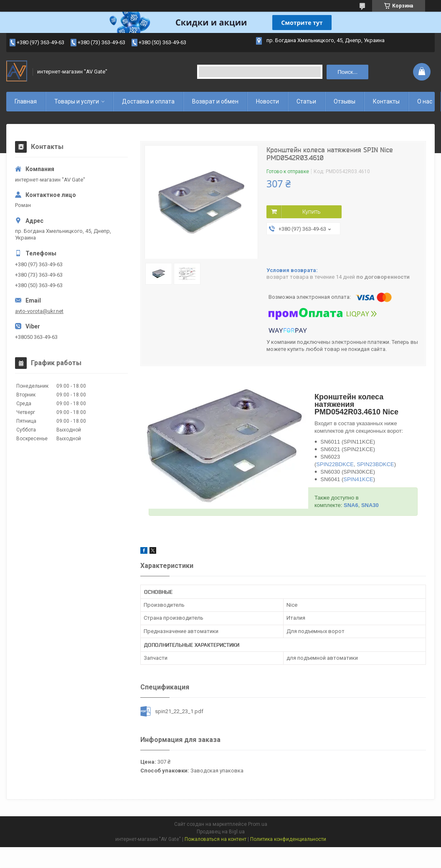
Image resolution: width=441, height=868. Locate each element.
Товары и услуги (77, 101)
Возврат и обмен (215, 101)
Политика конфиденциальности (288, 839)
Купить (311, 212)
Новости (267, 101)
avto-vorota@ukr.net (39, 311)
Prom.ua (258, 824)
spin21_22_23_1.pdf (179, 711)
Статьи (306, 101)
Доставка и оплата (148, 101)
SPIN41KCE (358, 479)
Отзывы (345, 101)
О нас (425, 101)
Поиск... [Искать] (347, 72)
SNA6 (351, 505)
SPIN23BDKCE (375, 464)
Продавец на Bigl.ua (221, 832)
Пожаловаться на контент (215, 839)
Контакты (386, 101)
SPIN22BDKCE (335, 464)
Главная (26, 101)
